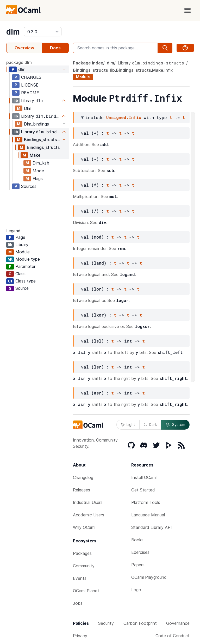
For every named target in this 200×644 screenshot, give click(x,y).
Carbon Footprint (140, 623)
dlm (13, 32)
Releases (82, 490)
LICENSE (30, 85)
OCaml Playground (149, 577)
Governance (178, 623)
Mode (38, 171)
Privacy (80, 636)
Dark (150, 425)
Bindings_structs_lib (43, 140)
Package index (88, 63)
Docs (55, 48)
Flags (38, 179)
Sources (29, 186)
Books (137, 540)
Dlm (28, 108)
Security (106, 623)
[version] (43, 32)
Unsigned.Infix (124, 117)
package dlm (19, 62)
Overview (24, 48)
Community (84, 566)
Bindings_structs (43, 147)
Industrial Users (88, 502)
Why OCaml (84, 527)
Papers (138, 565)
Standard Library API (152, 527)
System (175, 425)
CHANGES (31, 77)
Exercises (140, 552)
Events (80, 578)
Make (35, 155)
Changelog (83, 477)
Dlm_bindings (36, 124)
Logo (136, 590)
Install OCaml (144, 477)
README (30, 93)
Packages (82, 553)
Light (128, 425)
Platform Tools (146, 502)
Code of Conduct (173, 636)
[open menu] (187, 10)
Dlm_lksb (41, 163)
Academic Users (89, 515)
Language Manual (148, 515)
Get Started (143, 490)
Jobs (78, 603)
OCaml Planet (86, 591)
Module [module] (83, 77)
